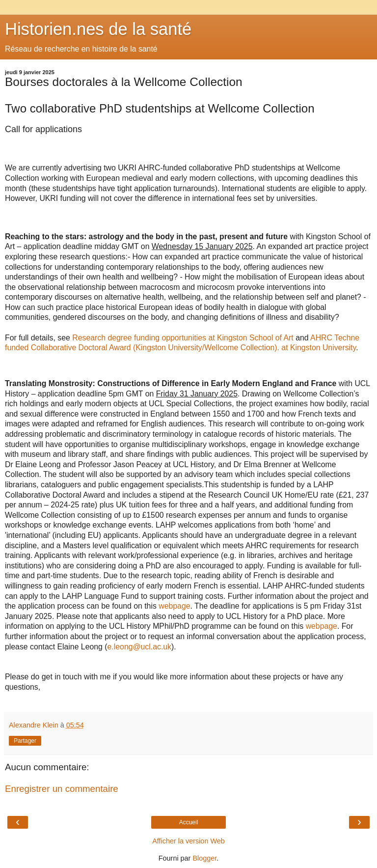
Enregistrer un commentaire (62, 789)
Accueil (189, 822)
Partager (25, 741)
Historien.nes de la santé (98, 29)
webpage (174, 606)
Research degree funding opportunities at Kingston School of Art (183, 338)
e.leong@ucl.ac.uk (139, 647)
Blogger (204, 858)
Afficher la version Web (188, 841)
